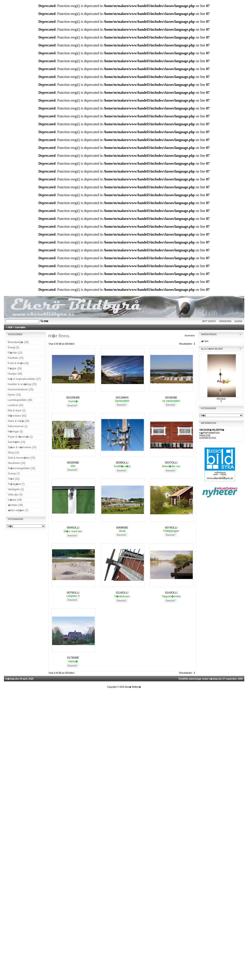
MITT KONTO (209, 321)
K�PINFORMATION (209, 433)
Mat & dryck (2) (17, 411)
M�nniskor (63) (17, 416)
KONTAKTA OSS (208, 438)
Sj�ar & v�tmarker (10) (22, 447)
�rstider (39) (16, 505)
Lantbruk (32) (16, 405)
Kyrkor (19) (14, 395)
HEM (10, 327)
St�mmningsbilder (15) (22, 468)
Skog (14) (14, 453)
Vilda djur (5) (15, 495)
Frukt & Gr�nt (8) (18, 363)
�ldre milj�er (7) (18, 510)
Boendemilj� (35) (18, 342)
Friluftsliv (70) (16, 358)
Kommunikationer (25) (21, 390)
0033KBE (73, 463)
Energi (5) (14, 347)
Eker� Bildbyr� (133, 687)
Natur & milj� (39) (19, 421)
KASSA (238, 321)
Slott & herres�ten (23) (22, 458)
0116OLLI (122, 593)
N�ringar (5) (15, 432)
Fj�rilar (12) (15, 353)
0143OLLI (171, 593)
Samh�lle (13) (17, 442)
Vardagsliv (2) (16, 489)
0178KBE (73, 658)
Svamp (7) (14, 474)
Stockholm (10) (17, 463)
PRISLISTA (205, 436)
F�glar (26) (15, 368)
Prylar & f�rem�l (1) (20, 437)
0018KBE (171, 397)
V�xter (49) (15, 500)
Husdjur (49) (15, 374)
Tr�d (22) (14, 479)
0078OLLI (73, 593)
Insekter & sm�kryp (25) (22, 384)
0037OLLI (171, 463)
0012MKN (122, 397)
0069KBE (122, 528)
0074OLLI (171, 528)
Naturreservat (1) (18, 426)
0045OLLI (73, 528)
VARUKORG (225, 321)
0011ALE (221, 399)
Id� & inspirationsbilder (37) (24, 379)
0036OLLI (122, 463)
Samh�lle (20, 327)
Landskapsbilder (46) (20, 400)
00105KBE (73, 397)
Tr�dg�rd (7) (16, 484)
